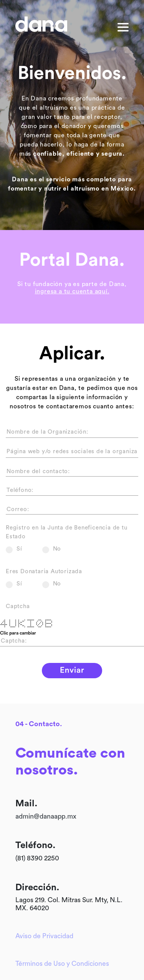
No (52, 549)
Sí (14, 549)
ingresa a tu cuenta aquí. (72, 291)
